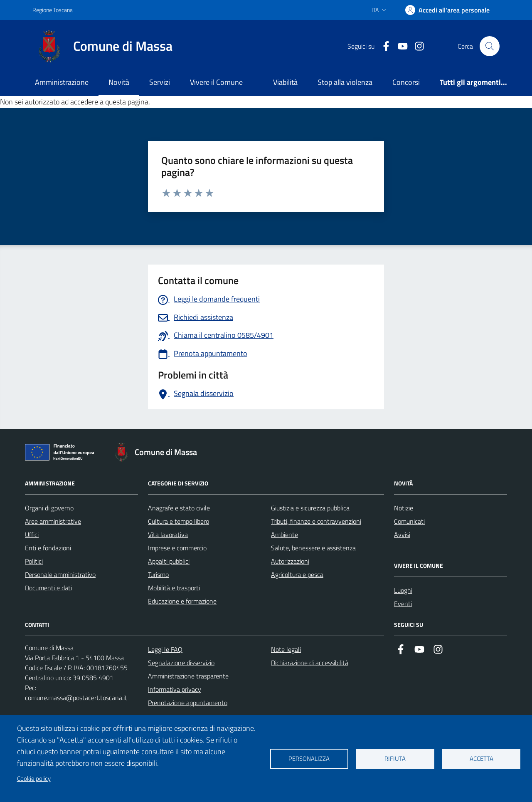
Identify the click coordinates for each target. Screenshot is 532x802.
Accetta (482, 759)
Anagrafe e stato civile (179, 508)
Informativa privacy (175, 689)
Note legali (286, 649)
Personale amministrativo (60, 574)
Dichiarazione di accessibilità (310, 663)
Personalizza (309, 759)
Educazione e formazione (182, 601)
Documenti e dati (48, 588)
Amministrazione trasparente (188, 676)
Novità (119, 82)
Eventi (403, 604)
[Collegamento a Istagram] (416, 46)
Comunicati (409, 521)
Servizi (160, 82)
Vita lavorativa (168, 535)
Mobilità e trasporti (174, 588)
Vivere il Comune (216, 82)
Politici (34, 561)
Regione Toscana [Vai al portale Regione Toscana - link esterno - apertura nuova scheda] (53, 10)
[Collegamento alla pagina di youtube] (399, 46)
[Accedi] (447, 10)
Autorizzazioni (290, 561)
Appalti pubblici (169, 561)
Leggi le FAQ (165, 649)
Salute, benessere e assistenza (313, 548)
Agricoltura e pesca (297, 574)
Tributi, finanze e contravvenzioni (316, 521)
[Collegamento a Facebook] (383, 46)
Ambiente (284, 535)
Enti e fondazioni (48, 548)
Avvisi (402, 535)
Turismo (158, 574)
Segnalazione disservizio (181, 663)
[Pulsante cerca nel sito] (490, 46)
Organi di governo (49, 508)
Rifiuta (395, 759)
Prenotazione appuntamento (188, 703)
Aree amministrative (53, 521)
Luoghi (403, 590)
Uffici (32, 535)
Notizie (404, 508)
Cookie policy (34, 778)
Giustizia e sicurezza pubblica (310, 508)
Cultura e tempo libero (179, 521)
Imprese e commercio (177, 548)
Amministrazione (62, 82)
